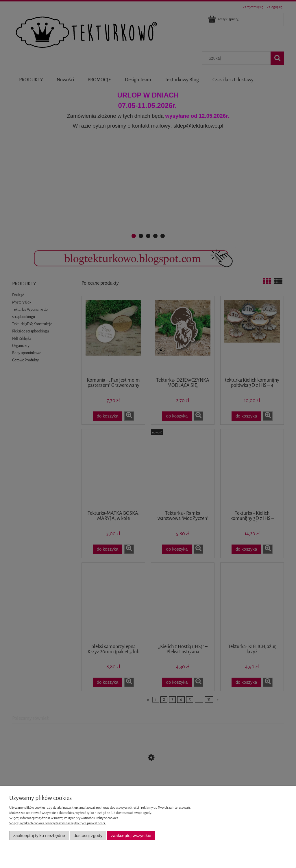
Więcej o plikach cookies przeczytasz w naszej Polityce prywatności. (58, 823)
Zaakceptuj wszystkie (131, 835)
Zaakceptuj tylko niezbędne (39, 835)
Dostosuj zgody (88, 835)
